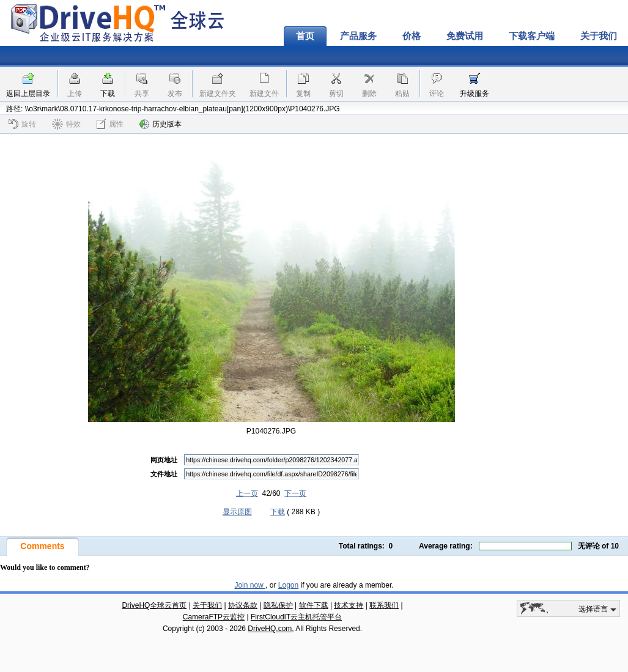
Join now (250, 585)
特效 (66, 124)
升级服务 (475, 94)
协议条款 (243, 605)
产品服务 (358, 36)
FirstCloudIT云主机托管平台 (296, 617)
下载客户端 (532, 36)
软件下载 (314, 605)
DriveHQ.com (270, 629)
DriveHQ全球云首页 (154, 605)
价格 (412, 36)
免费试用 (465, 36)
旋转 (22, 124)
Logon (288, 585)
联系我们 (384, 605)
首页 (305, 36)
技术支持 (349, 605)
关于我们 (207, 605)
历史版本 (161, 124)
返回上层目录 (28, 94)
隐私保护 (278, 605)
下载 (108, 94)
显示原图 (237, 512)
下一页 (295, 493)
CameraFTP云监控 (214, 617)
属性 (110, 124)
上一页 (247, 493)
